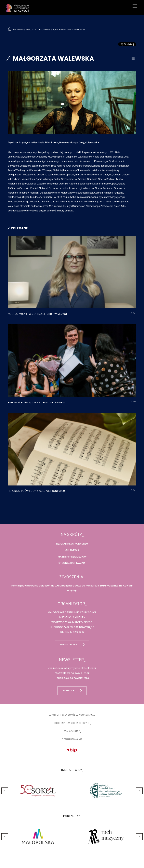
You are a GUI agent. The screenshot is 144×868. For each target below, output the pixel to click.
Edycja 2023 (32, 30)
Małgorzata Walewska (73, 30)
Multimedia (72, 550)
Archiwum (18, 30)
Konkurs (46, 30)
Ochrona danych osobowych (72, 723)
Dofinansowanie (72, 739)
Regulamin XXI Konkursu (72, 544)
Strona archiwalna (72, 563)
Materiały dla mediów (72, 557)
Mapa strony (72, 731)
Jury (55, 30)
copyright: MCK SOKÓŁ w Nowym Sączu (72, 715)
